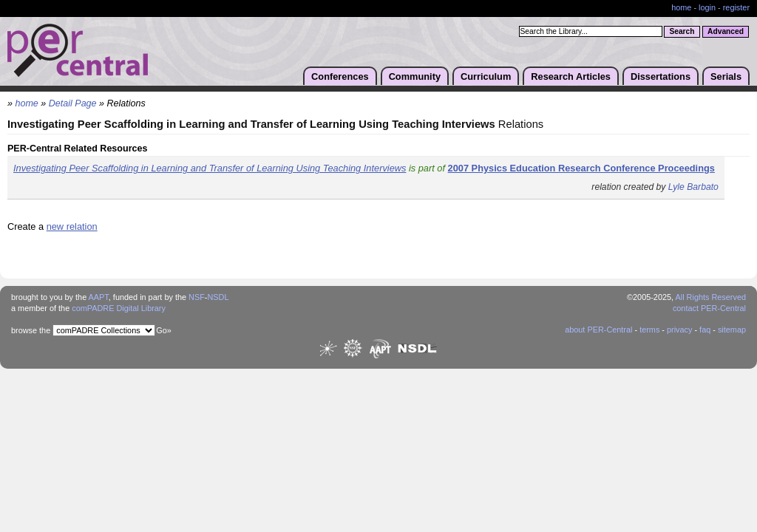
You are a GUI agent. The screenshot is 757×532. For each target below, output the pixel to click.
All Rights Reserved (711, 297)
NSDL (218, 297)
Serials (726, 76)
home (681, 7)
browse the (31, 330)
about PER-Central (598, 330)
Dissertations (661, 76)
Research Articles (571, 76)
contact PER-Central (709, 308)
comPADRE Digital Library (119, 308)
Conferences (340, 76)
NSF (197, 297)
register (736, 7)
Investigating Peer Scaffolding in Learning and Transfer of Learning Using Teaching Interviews (210, 168)
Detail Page (73, 103)
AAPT (99, 297)
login (707, 7)
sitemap (732, 330)
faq (705, 330)
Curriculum (486, 76)
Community (415, 76)
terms (649, 330)
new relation (72, 226)
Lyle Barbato (693, 187)
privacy (679, 330)
